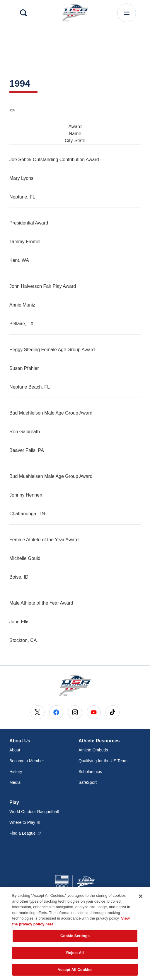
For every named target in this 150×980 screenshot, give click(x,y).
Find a (25, 833)
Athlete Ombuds (93, 750)
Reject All (75, 959)
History (16, 772)
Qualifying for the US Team (103, 761)
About (15, 750)
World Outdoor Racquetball (34, 812)
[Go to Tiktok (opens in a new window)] (112, 712)
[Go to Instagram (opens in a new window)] (75, 712)
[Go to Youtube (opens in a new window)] (94, 712)
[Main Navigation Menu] (127, 13)
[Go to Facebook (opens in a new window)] (56, 712)
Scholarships (90, 772)
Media (15, 782)
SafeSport (88, 782)
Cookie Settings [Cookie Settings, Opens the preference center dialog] (75, 943)
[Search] (23, 13)
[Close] (141, 903)
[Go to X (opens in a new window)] (37, 712)
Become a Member (27, 761)
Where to (25, 822)
